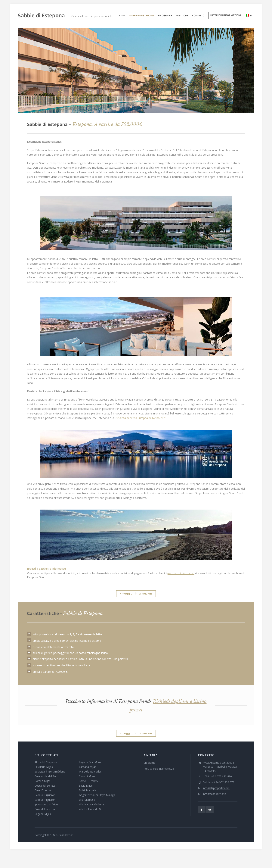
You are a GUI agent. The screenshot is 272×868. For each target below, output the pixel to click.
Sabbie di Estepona (142, 16)
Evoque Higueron (45, 795)
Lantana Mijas (88, 767)
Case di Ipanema (45, 809)
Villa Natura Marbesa (92, 804)
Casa (122, 16)
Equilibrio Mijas (44, 767)
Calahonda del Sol (45, 776)
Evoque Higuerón (45, 800)
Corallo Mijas (43, 781)
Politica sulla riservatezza (159, 769)
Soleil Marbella (88, 790)
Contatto (198, 16)
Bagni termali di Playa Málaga (97, 795)
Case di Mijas (87, 776)
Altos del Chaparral (46, 762)
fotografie (165, 16)
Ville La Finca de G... (91, 809)
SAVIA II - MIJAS (88, 781)
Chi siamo (150, 763)
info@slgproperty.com (216, 788)
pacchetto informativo (181, 573)
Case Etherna (43, 790)
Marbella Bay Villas (90, 771)
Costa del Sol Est (45, 786)
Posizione (182, 16)
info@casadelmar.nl (215, 794)
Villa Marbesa (87, 800)
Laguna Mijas (43, 814)
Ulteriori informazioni (226, 16)
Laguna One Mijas (90, 762)
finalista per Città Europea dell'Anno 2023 (141, 418)
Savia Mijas (86, 786)
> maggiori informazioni (136, 594)
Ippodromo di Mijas (46, 804)
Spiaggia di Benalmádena (50, 771)
